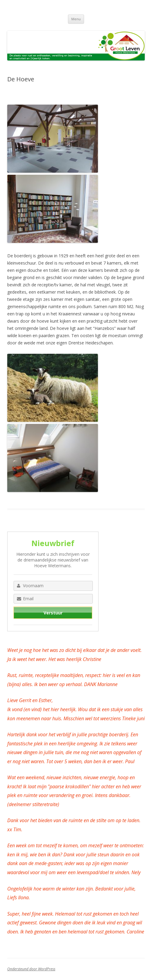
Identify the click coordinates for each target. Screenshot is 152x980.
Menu (76, 19)
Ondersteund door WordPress (31, 969)
